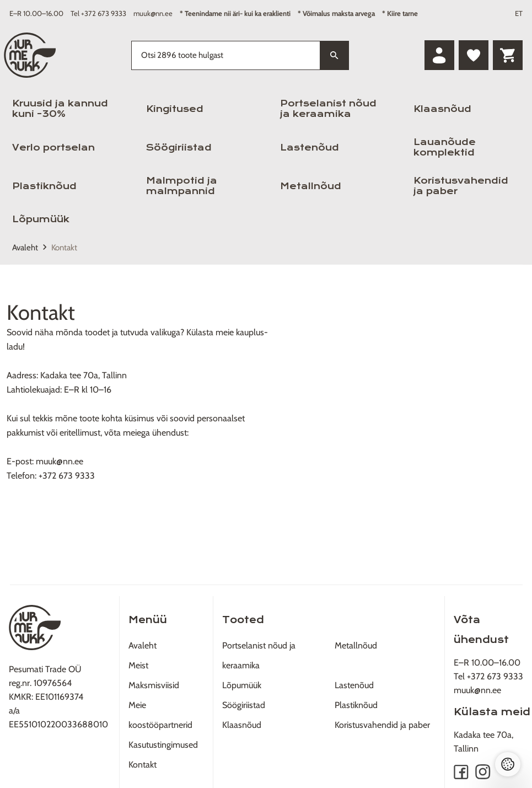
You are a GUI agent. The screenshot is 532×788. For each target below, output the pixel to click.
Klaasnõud (442, 109)
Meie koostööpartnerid (160, 715)
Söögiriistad (179, 148)
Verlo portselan (53, 148)
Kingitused (175, 109)
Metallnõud (311, 186)
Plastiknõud (44, 186)
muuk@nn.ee (153, 13)
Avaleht (25, 248)
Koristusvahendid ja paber (461, 186)
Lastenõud (310, 148)
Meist (138, 665)
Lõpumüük (41, 219)
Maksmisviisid (154, 685)
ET (519, 13)
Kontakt (143, 765)
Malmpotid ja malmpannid (182, 186)
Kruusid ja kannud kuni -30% (60, 109)
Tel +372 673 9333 (98, 13)
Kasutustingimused (163, 745)
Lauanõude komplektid (445, 147)
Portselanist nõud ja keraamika (328, 109)
